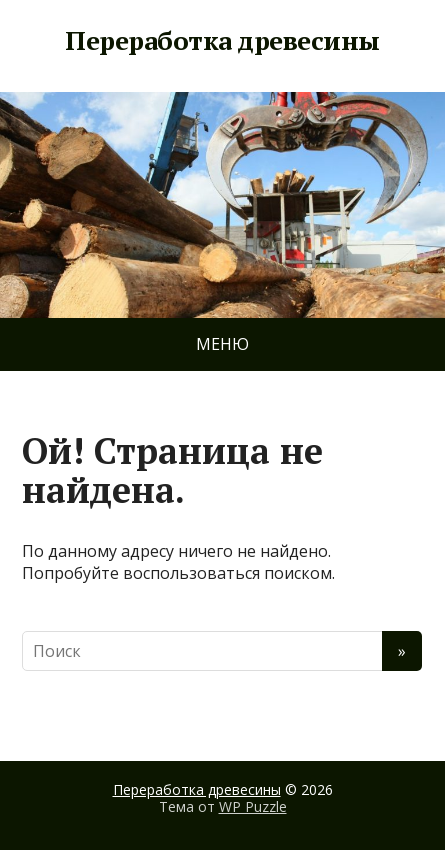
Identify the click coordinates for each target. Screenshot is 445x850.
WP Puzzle (253, 806)
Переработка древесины (222, 41)
